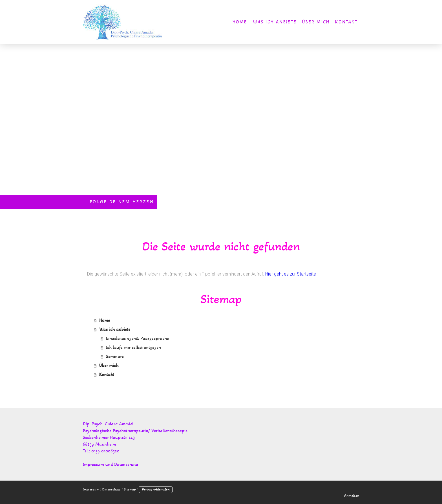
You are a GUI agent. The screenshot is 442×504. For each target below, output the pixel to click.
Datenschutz (111, 489)
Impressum (91, 489)
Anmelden (352, 496)
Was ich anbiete (275, 22)
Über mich (316, 22)
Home (240, 22)
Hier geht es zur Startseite (291, 274)
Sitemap (130, 489)
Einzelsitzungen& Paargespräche (137, 338)
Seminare (115, 356)
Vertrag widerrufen (156, 489)
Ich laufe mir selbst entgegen (133, 347)
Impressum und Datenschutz (111, 464)
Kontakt (346, 22)
